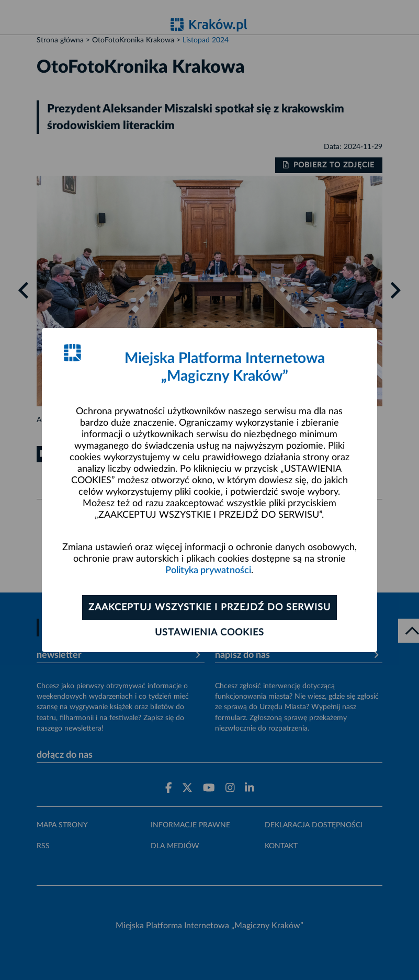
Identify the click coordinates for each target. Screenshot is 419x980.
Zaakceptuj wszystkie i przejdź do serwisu (209, 608)
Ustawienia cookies (209, 633)
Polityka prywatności (208, 571)
